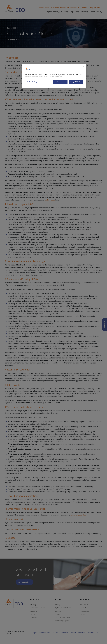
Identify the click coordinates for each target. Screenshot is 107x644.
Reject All (60, 82)
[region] (54, 76)
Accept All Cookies (76, 82)
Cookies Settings (32, 82)
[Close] (83, 67)
